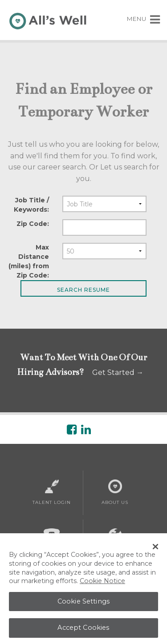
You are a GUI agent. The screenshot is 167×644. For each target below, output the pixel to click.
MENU (144, 19)
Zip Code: (33, 224)
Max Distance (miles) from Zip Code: (29, 261)
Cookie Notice (102, 585)
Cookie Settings (83, 605)
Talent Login (52, 492)
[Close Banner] (155, 551)
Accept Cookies (83, 632)
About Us (115, 492)
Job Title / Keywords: (31, 205)
